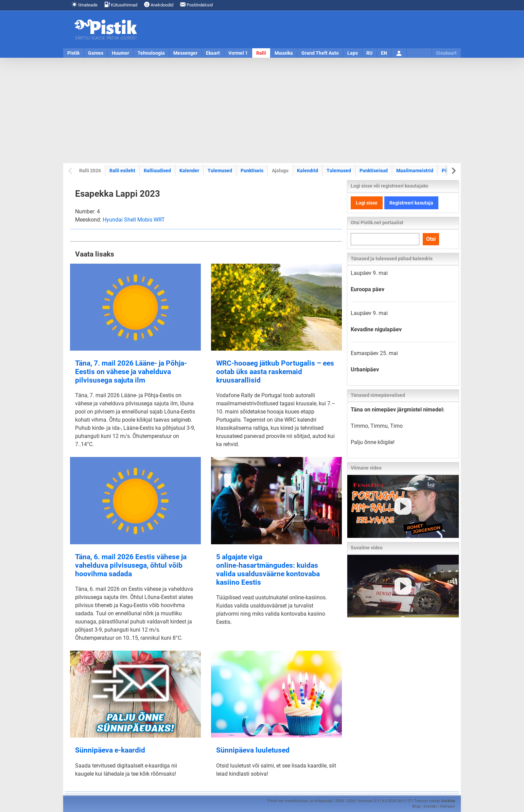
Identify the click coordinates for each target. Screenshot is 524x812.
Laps (353, 53)
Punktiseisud (374, 171)
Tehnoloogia (151, 53)
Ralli (261, 53)
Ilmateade (85, 5)
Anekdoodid (159, 5)
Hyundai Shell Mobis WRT (134, 220)
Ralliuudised (157, 171)
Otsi (431, 239)
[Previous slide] (71, 171)
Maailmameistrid (415, 171)
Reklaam (448, 806)
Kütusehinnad (121, 5)
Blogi (416, 806)
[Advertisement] (262, 110)
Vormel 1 (238, 53)
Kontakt (430, 806)
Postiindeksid (196, 5)
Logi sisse (367, 203)
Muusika (284, 53)
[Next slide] (453, 171)
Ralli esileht (122, 171)
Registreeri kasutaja (411, 203)
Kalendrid (308, 171)
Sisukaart (446, 53)
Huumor (120, 53)
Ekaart (213, 53)
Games (96, 53)
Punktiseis (252, 171)
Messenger (185, 53)
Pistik (73, 53)
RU (369, 53)
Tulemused (220, 171)
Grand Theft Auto (320, 53)
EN (384, 53)
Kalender (189, 171)
